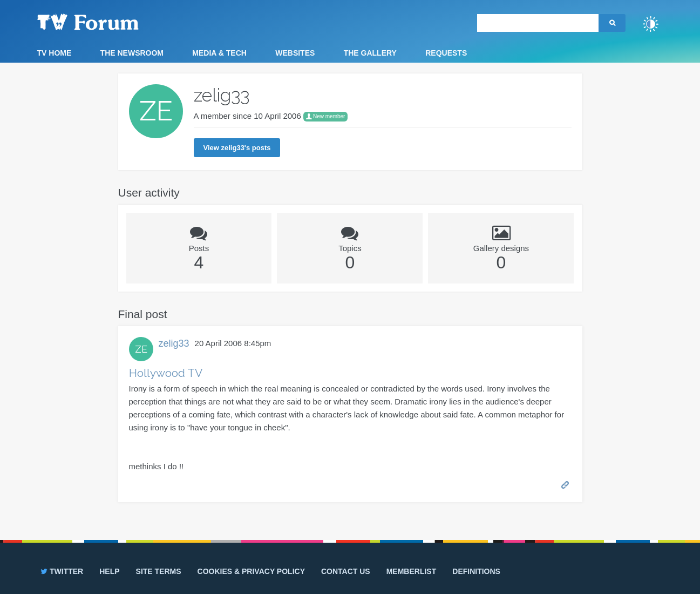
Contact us (346, 571)
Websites (295, 53)
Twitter (61, 571)
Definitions (476, 571)
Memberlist (412, 571)
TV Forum (105, 22)
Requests (446, 53)
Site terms (159, 571)
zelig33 (174, 343)
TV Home (55, 53)
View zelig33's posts (237, 148)
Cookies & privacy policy (251, 571)
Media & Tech (219, 53)
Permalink (566, 484)
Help (109, 571)
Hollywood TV (166, 373)
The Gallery (370, 53)
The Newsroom (132, 53)
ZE (141, 349)
